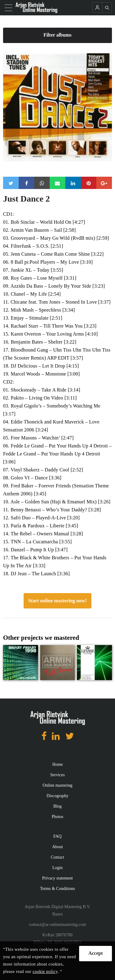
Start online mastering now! (57, 601)
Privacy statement (58, 878)
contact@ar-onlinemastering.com (57, 925)
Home (57, 764)
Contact (58, 857)
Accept (96, 953)
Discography (58, 796)
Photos (57, 817)
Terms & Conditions (57, 889)
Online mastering (57, 785)
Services (57, 775)
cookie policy (45, 972)
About (57, 847)
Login (57, 868)
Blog (57, 806)
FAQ (57, 836)
